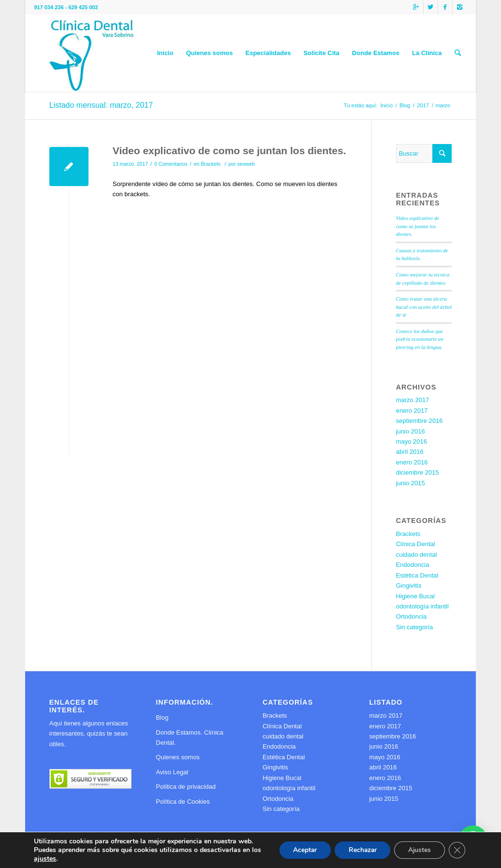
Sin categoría (415, 627)
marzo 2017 (413, 400)
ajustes (56, 859)
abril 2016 (410, 452)
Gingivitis (409, 586)
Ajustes (418, 850)
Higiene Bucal (415, 596)
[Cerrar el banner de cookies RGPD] (457, 850)
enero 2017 (412, 411)
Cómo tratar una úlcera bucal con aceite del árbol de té (424, 307)
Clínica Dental (416, 544)
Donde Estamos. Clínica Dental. (189, 738)
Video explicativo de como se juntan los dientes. (229, 151)
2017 (423, 105)
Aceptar (299, 850)
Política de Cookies (183, 802)
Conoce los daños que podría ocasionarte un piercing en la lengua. (420, 339)
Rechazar (359, 850)
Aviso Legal (172, 772)
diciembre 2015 (418, 472)
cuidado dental (417, 555)
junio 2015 (411, 483)
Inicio (386, 105)
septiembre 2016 (420, 421)
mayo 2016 (412, 441)
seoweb (246, 164)
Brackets (211, 164)
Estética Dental (417, 575)
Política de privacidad (186, 787)
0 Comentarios (171, 164)
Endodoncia (413, 565)
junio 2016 (411, 431)
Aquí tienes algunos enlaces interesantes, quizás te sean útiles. (89, 734)
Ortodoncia (412, 616)
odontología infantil (422, 606)
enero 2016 (412, 462)
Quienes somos (177, 757)
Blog (405, 105)
